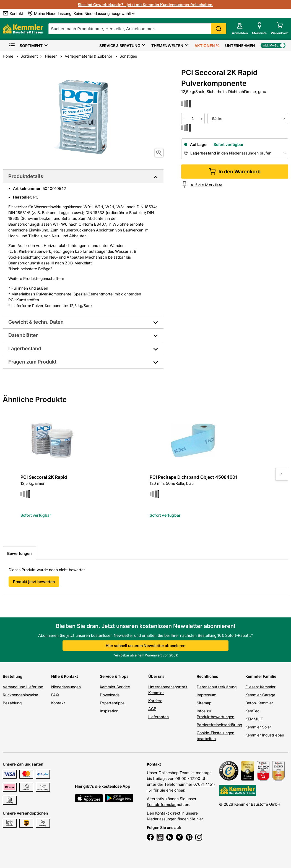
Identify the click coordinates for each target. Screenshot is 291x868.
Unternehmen (240, 46)
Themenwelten (167, 46)
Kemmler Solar (258, 727)
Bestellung (13, 676)
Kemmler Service (115, 687)
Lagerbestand (25, 348)
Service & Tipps (114, 676)
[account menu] (240, 29)
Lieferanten (159, 717)
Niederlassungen (66, 687)
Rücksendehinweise (20, 695)
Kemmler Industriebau (265, 735)
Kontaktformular (161, 804)
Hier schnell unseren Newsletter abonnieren (145, 646)
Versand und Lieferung (23, 687)
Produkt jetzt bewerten (34, 582)
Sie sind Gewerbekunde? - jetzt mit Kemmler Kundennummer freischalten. (145, 5)
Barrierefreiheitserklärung (219, 725)
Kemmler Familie (261, 676)
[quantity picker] (193, 119)
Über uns (156, 676)
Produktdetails (26, 176)
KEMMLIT (254, 719)
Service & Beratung (120, 46)
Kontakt (58, 703)
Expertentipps (112, 703)
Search (219, 29)
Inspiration (109, 711)
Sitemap (204, 703)
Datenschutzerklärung (217, 687)
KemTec (252, 711)
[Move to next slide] (282, 474)
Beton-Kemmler (259, 703)
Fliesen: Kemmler (260, 687)
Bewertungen (19, 553)
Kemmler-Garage (260, 695)
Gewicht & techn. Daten (36, 322)
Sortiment (26, 46)
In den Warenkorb (235, 172)
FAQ (55, 695)
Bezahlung (12, 703)
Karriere (155, 701)
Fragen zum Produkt (32, 362)
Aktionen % (207, 46)
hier (200, 819)
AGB (152, 709)
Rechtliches (207, 676)
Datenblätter (23, 335)
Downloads (110, 695)
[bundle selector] (248, 119)
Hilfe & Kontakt (65, 676)
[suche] (137, 29)
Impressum (206, 695)
